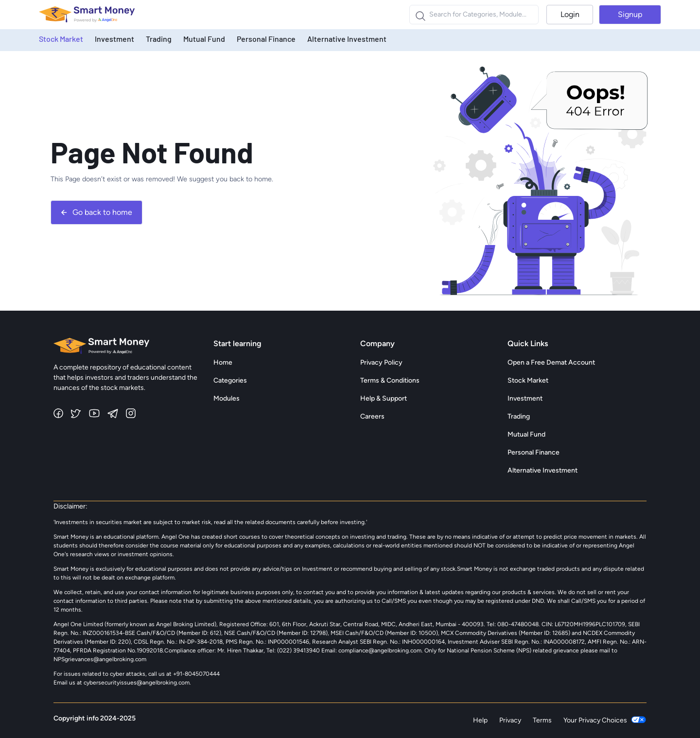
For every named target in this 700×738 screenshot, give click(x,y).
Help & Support (384, 398)
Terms (542, 720)
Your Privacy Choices (605, 720)
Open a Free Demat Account (551, 362)
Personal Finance (266, 39)
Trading (159, 39)
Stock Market (61, 39)
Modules (227, 398)
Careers (372, 416)
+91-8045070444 (196, 674)
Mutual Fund (204, 39)
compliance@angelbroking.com (379, 650)
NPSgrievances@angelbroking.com (100, 659)
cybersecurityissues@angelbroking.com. (137, 683)
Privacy (510, 720)
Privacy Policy (381, 362)
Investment (114, 39)
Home (223, 362)
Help (480, 720)
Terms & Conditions (390, 380)
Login (570, 14)
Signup (630, 14)
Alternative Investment (347, 39)
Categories (230, 380)
